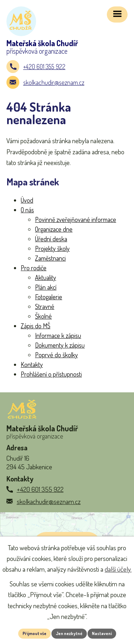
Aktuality (46, 277)
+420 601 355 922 (44, 67)
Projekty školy (52, 248)
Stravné (45, 306)
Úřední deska (51, 239)
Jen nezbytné (69, 633)
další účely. (118, 569)
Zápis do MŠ (36, 326)
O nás (27, 210)
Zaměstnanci (50, 258)
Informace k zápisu (58, 335)
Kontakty (32, 364)
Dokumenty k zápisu (60, 345)
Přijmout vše (34, 633)
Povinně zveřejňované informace (76, 219)
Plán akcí (46, 287)
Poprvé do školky (56, 355)
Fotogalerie (49, 297)
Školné (43, 316)
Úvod (27, 200)
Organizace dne (54, 229)
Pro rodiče (34, 268)
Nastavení (102, 633)
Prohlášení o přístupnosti (51, 374)
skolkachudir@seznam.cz (54, 82)
